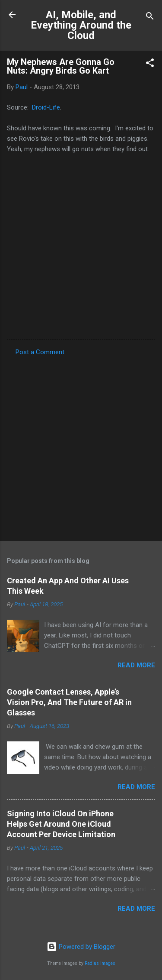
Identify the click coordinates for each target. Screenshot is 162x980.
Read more (136, 665)
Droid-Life (46, 107)
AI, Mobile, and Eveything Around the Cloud (81, 25)
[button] (150, 64)
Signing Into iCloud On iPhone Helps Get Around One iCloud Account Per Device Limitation (61, 824)
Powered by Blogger (81, 947)
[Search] (150, 18)
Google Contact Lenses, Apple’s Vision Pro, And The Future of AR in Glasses (69, 702)
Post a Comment (40, 352)
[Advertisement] (81, 446)
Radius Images (100, 963)
